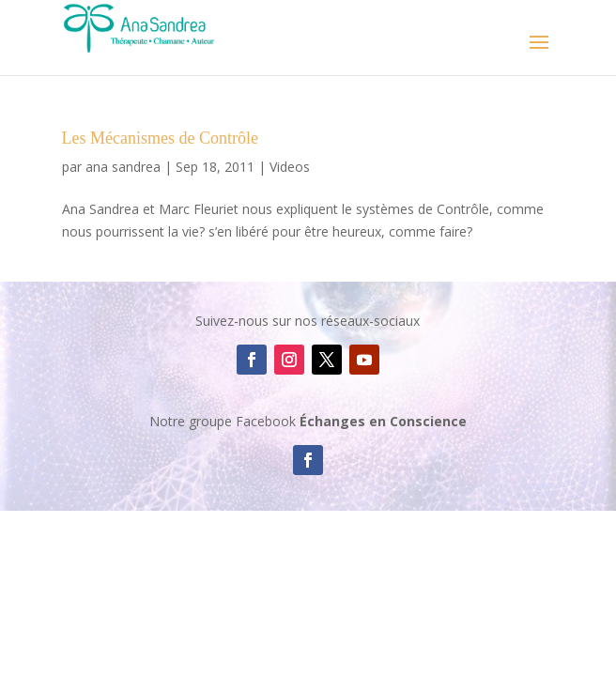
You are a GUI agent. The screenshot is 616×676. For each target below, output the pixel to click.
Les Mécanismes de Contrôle (160, 138)
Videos (290, 167)
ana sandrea (123, 167)
